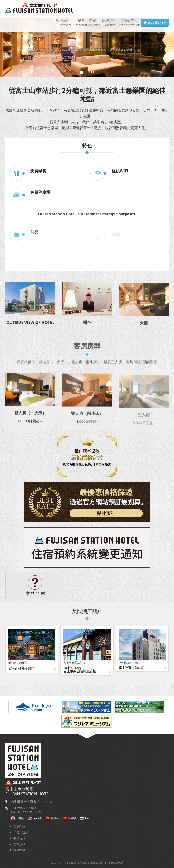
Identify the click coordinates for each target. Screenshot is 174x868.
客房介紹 (63, 23)
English (35, 818)
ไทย (85, 818)
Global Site (155, 22)
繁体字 (52, 818)
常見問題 (19, 850)
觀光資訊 (109, 23)
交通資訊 (129, 23)
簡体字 (69, 818)
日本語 (17, 818)
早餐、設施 (87, 23)
